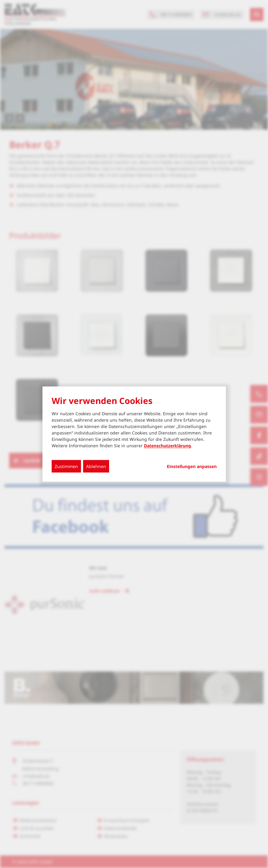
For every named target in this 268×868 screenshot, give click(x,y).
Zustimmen (66, 466)
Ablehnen (96, 466)
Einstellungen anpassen (192, 466)
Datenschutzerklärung (167, 446)
